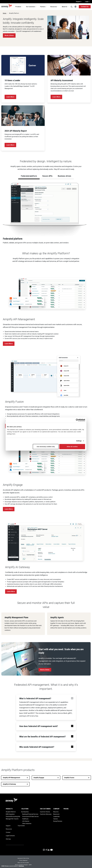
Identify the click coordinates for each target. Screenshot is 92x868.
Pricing (66, 809)
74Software (21, 866)
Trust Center (21, 826)
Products (18, 7)
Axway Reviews (58, 821)
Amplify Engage (39, 778)
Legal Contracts (10, 836)
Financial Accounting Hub (13, 816)
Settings (79, 441)
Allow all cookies (72, 446)
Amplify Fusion (69, 778)
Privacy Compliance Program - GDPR (23, 865)
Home (5, 13)
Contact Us (85, 7)
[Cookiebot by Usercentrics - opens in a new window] (77, 420)
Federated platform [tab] (29, 176)
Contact (8, 832)
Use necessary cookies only (46, 446)
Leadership (56, 816)
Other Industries (27, 824)
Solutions (25, 809)
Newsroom (56, 814)
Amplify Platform (11, 812)
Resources (54, 7)
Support (79, 2)
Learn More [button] (9, 344)
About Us (65, 7)
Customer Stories (45, 812)
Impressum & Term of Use (23, 858)
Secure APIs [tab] (47, 176)
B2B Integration (10, 814)
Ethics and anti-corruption (23, 863)
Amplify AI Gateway (9, 784)
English (75, 7)
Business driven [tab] (64, 176)
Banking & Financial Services (30, 814)
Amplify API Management (11, 778)
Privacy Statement (23, 860)
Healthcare (25, 819)
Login (87, 2)
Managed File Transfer (12, 819)
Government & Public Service (30, 816)
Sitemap (8, 839)
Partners (43, 7)
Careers (56, 819)
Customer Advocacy (46, 814)
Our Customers (31, 7)
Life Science (26, 821)
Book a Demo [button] (9, 35)
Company (56, 809)
